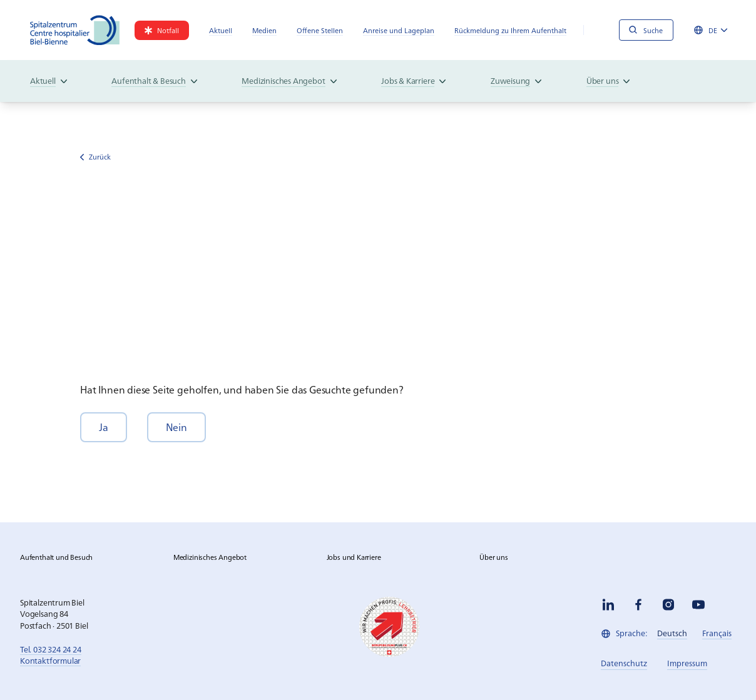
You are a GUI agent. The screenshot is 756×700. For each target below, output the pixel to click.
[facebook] (638, 605)
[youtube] (698, 605)
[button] (104, 427)
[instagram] (668, 605)
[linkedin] (608, 605)
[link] (162, 30)
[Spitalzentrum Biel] (75, 30)
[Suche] (646, 30)
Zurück (95, 157)
